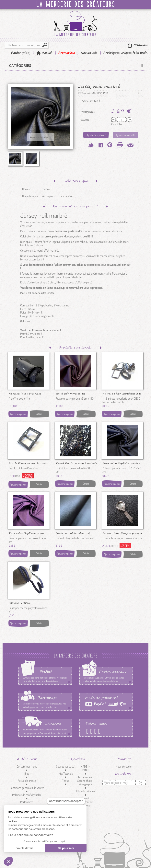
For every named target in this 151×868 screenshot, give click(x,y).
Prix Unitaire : (87, 112)
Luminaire (85, 798)
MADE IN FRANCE (85, 768)
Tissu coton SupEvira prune (27, 533)
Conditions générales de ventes (27, 788)
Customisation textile (66, 797)
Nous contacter (124, 766)
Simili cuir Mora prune (70, 393)
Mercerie (66, 788)
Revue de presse (27, 781)
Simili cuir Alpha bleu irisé (73, 533)
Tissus (66, 781)
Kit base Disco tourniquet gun (122, 393)
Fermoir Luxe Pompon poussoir (122, 533)
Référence (84, 93)
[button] (8, 861)
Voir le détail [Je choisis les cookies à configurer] (24, 848)
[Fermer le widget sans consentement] (66, 801)
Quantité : (85, 120)
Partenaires (27, 802)
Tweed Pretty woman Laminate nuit (76, 463)
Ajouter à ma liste (126, 135)
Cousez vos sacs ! (66, 766)
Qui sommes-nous (27, 766)
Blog (27, 774)
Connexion (140, 45)
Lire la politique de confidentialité (30, 835)
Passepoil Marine (20, 603)
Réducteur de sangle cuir (85, 804)
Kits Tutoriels (66, 774)
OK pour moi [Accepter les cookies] (66, 848)
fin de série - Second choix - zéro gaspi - (85, 781)
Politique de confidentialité (27, 795)
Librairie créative (85, 791)
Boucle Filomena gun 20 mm (28, 463)
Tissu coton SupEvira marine (121, 463)
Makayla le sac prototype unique (25, 393)
